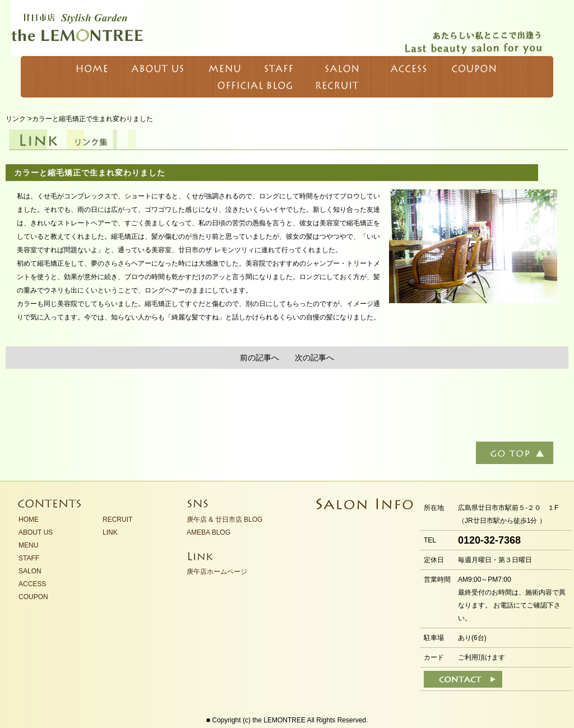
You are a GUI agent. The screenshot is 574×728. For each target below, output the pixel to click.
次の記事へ (314, 358)
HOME (29, 520)
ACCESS (32, 584)
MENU (28, 545)
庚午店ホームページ (217, 572)
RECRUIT (117, 520)
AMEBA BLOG (209, 532)
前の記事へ (260, 358)
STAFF (29, 558)
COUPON (33, 597)
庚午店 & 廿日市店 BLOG (224, 520)
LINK (110, 532)
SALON (30, 571)
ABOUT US (36, 532)
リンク (16, 119)
